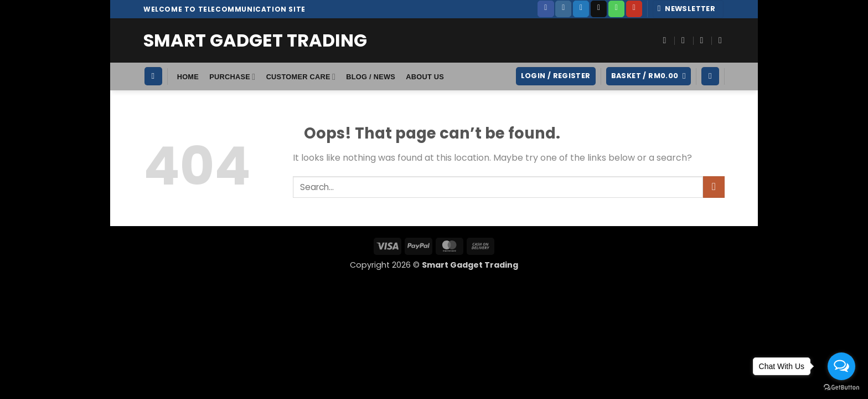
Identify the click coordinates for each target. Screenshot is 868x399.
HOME (188, 77)
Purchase (232, 77)
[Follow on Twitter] (581, 9)
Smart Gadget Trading (255, 40)
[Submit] (714, 187)
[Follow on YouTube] (634, 9)
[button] (688, 9)
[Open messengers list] (841, 366)
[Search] (153, 76)
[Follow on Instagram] (563, 9)
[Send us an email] (599, 9)
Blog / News (371, 77)
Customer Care (301, 77)
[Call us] (616, 9)
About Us (425, 77)
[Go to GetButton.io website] (841, 388)
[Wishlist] (710, 76)
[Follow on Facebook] (546, 9)
